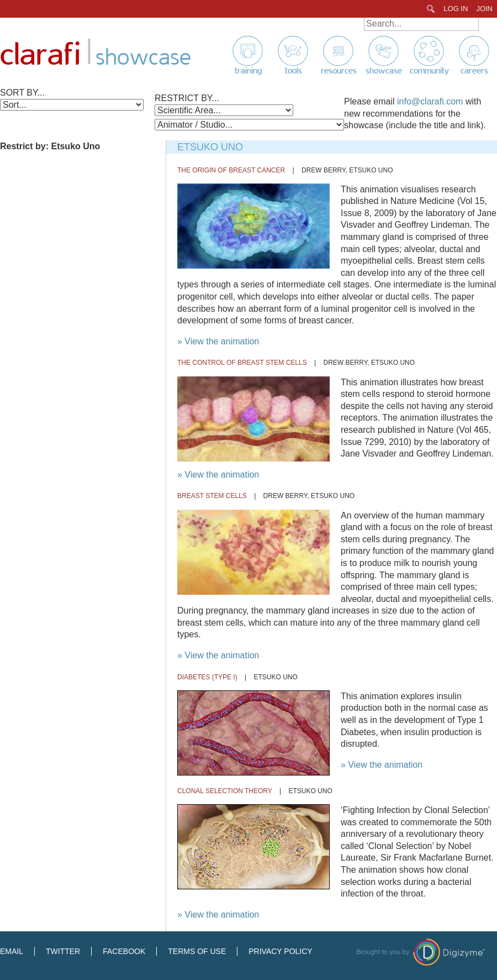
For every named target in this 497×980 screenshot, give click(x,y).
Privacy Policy (280, 951)
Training (248, 71)
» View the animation (218, 341)
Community (429, 71)
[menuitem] (431, 9)
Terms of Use (197, 951)
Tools (294, 71)
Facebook (124, 951)
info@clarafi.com (430, 101)
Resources (339, 71)
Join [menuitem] (484, 9)
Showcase (384, 71)
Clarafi (40, 55)
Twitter (63, 951)
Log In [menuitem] (456, 9)
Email (12, 951)
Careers (474, 71)
